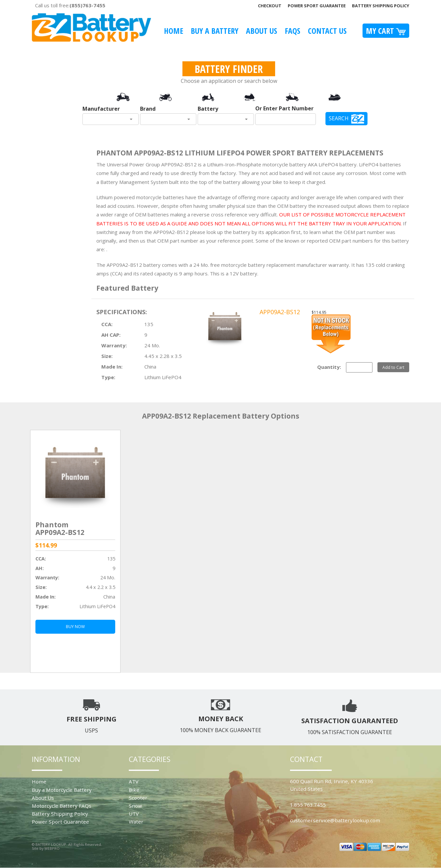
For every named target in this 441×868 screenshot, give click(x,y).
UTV (134, 814)
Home (173, 31)
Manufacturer (101, 109)
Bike (134, 790)
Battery (208, 109)
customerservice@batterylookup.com (335, 820)
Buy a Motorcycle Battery (62, 790)
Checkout (270, 6)
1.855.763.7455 (308, 805)
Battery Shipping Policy (381, 6)
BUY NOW (75, 627)
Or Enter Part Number (284, 108)
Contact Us (327, 31)
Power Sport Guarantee (317, 6)
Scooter (138, 798)
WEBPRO (52, 848)
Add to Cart (393, 367)
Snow (135, 806)
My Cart (386, 31)
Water (136, 822)
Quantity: (329, 367)
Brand (148, 109)
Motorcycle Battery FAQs (62, 806)
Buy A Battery (215, 31)
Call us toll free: (70, 5)
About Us (262, 31)
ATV (134, 781)
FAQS (293, 31)
